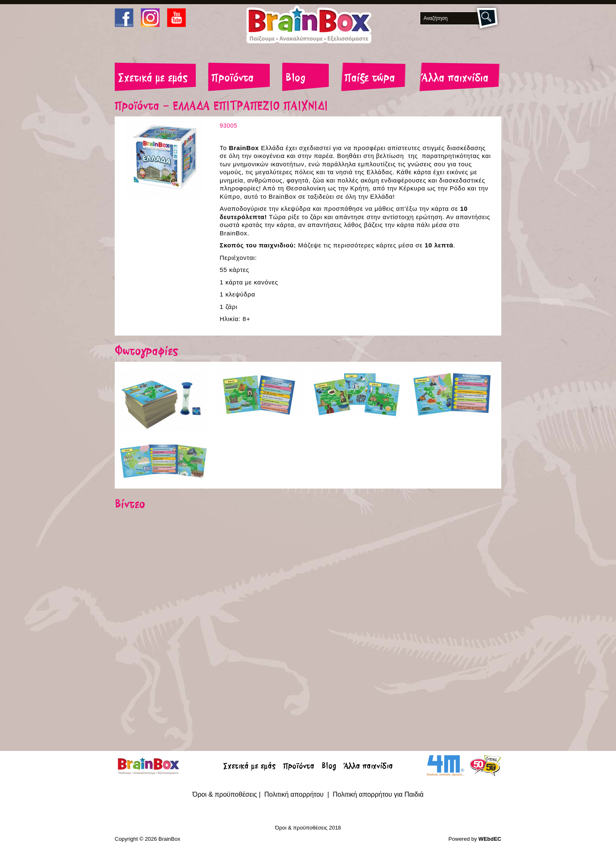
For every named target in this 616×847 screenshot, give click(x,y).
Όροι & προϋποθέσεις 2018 (308, 828)
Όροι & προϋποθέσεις (225, 794)
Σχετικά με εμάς (153, 79)
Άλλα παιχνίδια (455, 79)
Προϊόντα (233, 79)
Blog (296, 79)
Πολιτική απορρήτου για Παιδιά (378, 794)
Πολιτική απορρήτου (295, 794)
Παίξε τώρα (370, 79)
